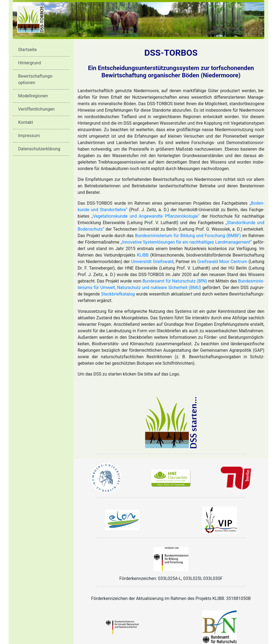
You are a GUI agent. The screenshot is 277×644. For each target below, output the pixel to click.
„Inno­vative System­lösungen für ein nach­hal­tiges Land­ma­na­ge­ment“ (186, 242)
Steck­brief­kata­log (118, 294)
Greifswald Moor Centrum (222, 262)
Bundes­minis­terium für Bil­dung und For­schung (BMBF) (188, 236)
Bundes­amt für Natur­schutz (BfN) (175, 281)
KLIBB (143, 255)
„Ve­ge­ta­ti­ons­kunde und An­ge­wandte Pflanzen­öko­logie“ (146, 216)
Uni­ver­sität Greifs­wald (152, 262)
